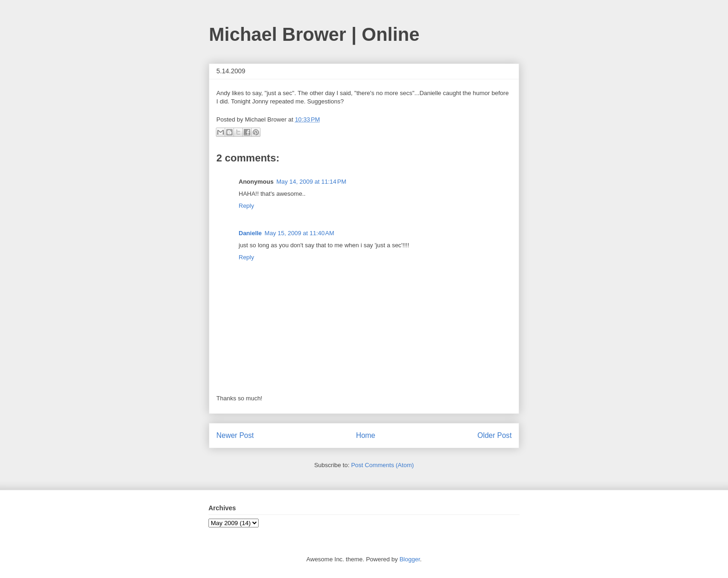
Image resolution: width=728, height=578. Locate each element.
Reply (246, 206)
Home (366, 435)
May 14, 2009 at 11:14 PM (311, 182)
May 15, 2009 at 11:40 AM (299, 233)
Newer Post (235, 435)
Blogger (409, 559)
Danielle (250, 233)
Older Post (494, 435)
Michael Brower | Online (314, 34)
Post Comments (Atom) (382, 465)
